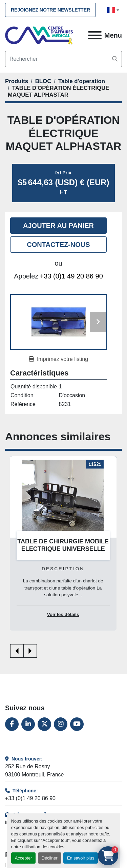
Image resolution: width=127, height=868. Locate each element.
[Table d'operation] (82, 81)
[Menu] (95, 35)
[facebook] (12, 724)
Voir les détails (63, 615)
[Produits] (17, 81)
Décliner (50, 858)
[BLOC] (43, 81)
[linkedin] (28, 724)
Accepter (24, 858)
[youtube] (77, 724)
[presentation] (17, 651)
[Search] (63, 59)
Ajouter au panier (58, 226)
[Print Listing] (58, 359)
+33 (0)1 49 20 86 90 (71, 276)
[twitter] (44, 724)
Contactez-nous (58, 245)
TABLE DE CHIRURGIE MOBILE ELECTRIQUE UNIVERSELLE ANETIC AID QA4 (63, 549)
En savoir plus (81, 858)
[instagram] (61, 724)
